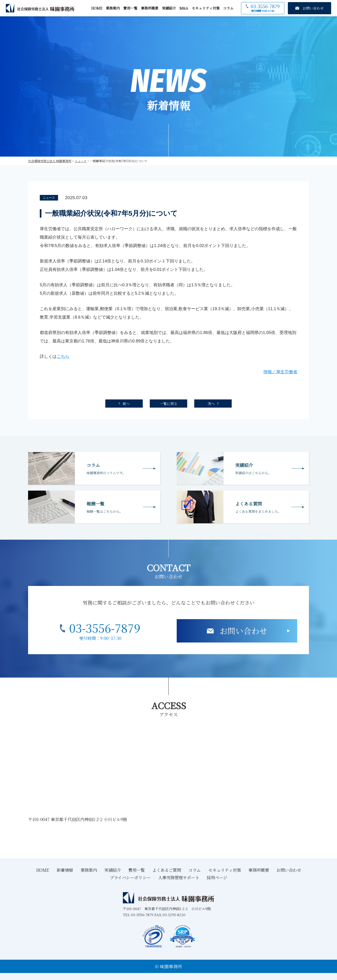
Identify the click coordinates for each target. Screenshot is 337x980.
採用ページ (217, 877)
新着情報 (65, 870)
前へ (126, 404)
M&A (184, 8)
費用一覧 (130, 8)
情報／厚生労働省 (280, 372)
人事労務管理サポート (179, 877)
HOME (97, 8)
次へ (211, 404)
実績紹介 (169, 8)
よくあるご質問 (167, 870)
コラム (228, 8)
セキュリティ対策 (206, 8)
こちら (63, 356)
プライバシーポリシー (130, 877)
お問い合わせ (243, 631)
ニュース (49, 198)
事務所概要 (150, 8)
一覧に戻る (169, 404)
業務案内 (113, 8)
